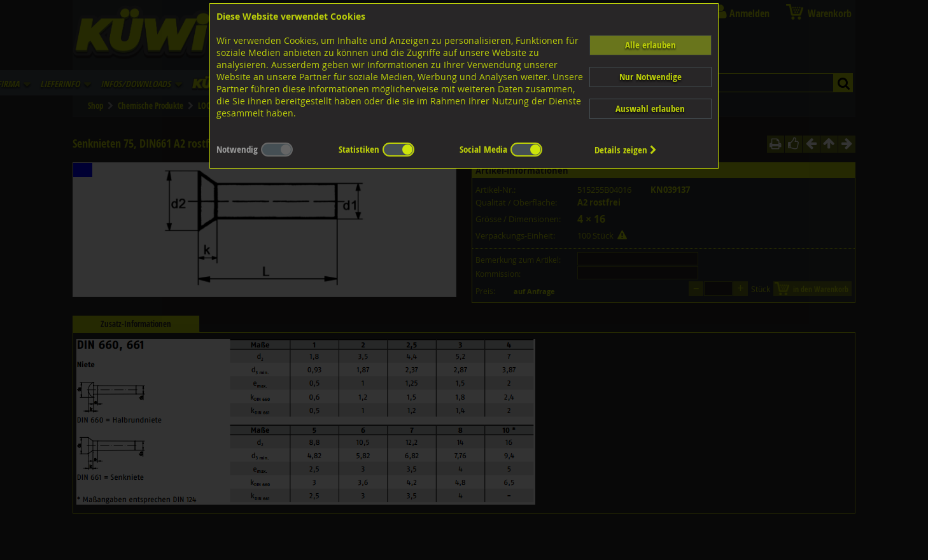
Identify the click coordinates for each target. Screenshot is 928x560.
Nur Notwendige (650, 77)
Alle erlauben (650, 45)
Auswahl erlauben (650, 108)
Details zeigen (626, 150)
